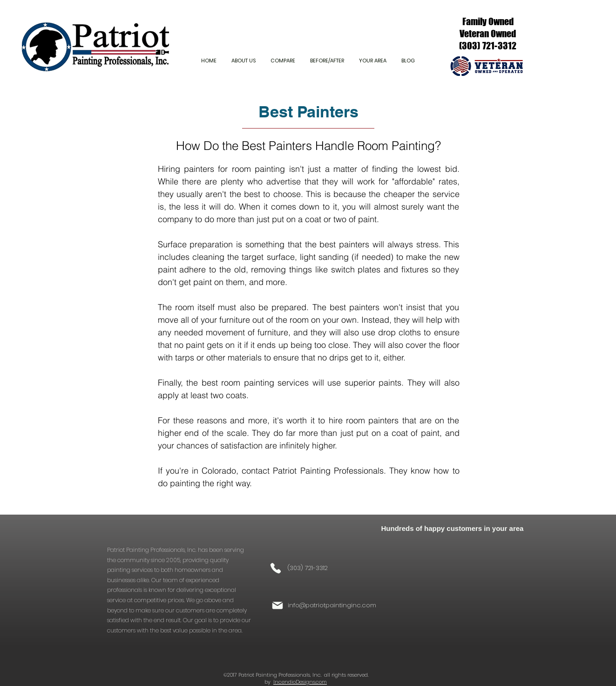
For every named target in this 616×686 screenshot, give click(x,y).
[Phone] (276, 568)
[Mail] (278, 605)
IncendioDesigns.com (300, 682)
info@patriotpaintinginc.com (332, 605)
